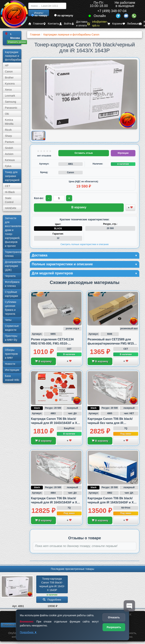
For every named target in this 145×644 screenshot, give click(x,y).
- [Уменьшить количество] (49, 198)
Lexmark (10, 96)
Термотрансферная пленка (13, 254)
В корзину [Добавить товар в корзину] (79, 207)
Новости (10, 364)
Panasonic (11, 108)
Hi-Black (10, 192)
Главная (36, 24)
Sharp (8, 136)
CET (8, 186)
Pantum (9, 142)
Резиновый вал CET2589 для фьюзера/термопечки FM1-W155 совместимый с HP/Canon (112, 344)
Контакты (51, 24)
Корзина (115, 24)
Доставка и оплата (79, 24)
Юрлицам (123, 153)
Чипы (8, 320)
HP (7, 65)
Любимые (131, 24)
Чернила (10, 276)
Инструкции (12, 370)
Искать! (39, 13)
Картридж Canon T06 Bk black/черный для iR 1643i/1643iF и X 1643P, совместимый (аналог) (54, 423)
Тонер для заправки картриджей (12, 176)
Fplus (8, 166)
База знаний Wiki (12, 378)
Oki (7, 114)
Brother (9, 78)
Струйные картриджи (11, 294)
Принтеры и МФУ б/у (11, 338)
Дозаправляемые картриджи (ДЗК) (13, 266)
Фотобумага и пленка (12, 284)
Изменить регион (17, 42)
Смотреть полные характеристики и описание (85, 244)
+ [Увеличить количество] (69, 198)
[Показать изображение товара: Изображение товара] (39, 136)
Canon (9, 72)
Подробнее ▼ (28, 632)
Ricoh (8, 130)
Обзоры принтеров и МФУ (11, 354)
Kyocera (10, 84)
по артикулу (64, 15)
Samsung (10, 102)
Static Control (9, 200)
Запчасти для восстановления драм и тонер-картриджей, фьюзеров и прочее (13, 232)
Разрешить (114, 627)
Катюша (10, 160)
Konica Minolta (9, 122)
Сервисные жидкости (12, 328)
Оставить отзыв (84, 153)
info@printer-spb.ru (97, 24)
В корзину (43, 361)
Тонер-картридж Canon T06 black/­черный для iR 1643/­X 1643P (52, 584)
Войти (65, 24)
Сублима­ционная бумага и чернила (11, 308)
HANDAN (10, 208)
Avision (9, 154)
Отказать (114, 617)
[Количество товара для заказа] (59, 198)
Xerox (8, 90)
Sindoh (9, 148)
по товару (39, 15)
